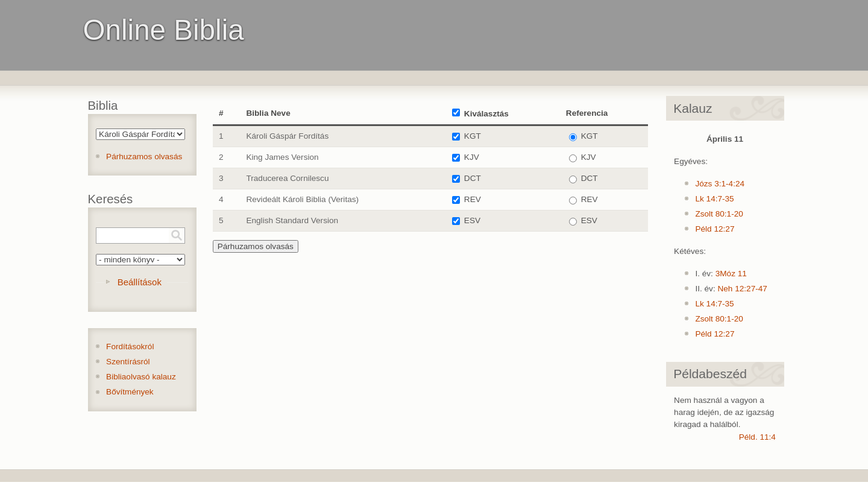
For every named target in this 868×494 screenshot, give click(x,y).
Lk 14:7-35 (714, 199)
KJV (472, 157)
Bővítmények (130, 392)
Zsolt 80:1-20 (719, 214)
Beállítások (140, 282)
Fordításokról (130, 347)
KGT (473, 136)
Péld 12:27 (715, 229)
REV (473, 199)
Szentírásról (128, 362)
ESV (472, 220)
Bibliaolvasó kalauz (141, 377)
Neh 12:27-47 (742, 289)
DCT (473, 178)
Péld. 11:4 (757, 437)
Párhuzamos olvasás (144, 157)
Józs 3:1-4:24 (720, 184)
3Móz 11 (731, 274)
